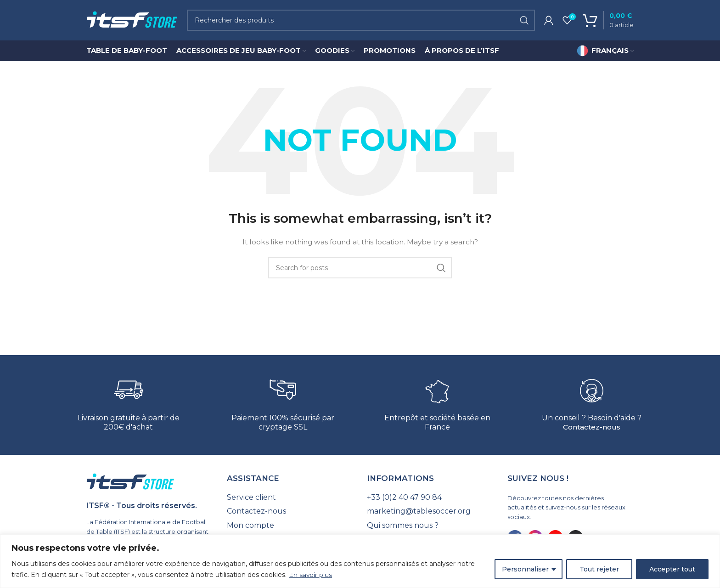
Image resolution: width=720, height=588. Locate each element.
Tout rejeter (599, 569)
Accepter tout (672, 569)
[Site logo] (132, 20)
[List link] (290, 498)
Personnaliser (525, 569)
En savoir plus (311, 575)
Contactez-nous (592, 428)
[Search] (361, 21)
